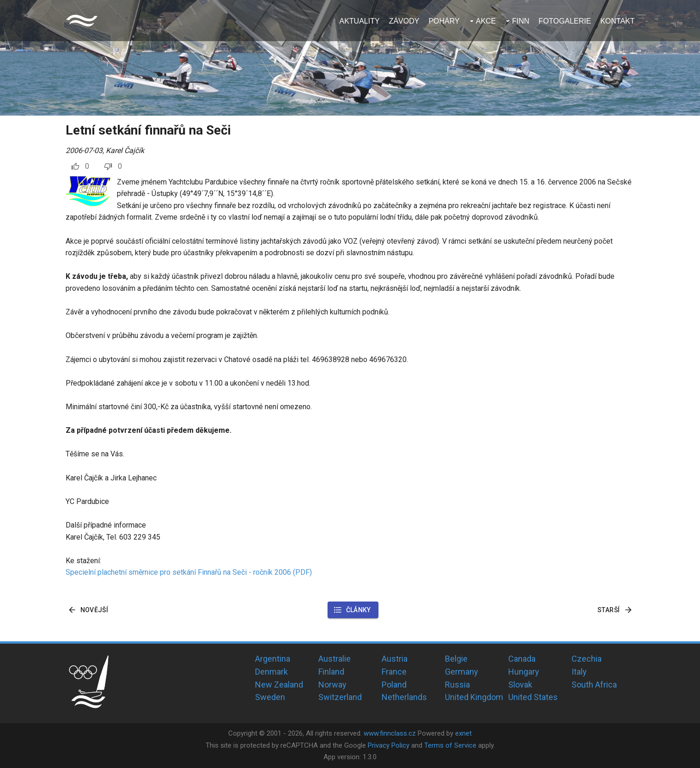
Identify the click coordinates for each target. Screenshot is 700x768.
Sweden (270, 697)
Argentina (273, 659)
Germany (462, 672)
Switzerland (340, 697)
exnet (463, 733)
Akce (486, 21)
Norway (332, 685)
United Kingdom (474, 697)
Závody (404, 21)
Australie (335, 659)
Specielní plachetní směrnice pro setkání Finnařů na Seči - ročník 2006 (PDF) (189, 572)
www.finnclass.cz (390, 733)
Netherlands (404, 697)
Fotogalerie (565, 21)
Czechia (587, 659)
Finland (331, 672)
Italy (579, 672)
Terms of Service (450, 745)
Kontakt (617, 21)
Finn (520, 21)
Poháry (444, 21)
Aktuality (359, 21)
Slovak (520, 685)
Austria (395, 659)
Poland (394, 685)
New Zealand (279, 685)
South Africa (594, 685)
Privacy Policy (389, 745)
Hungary (524, 672)
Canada (522, 659)
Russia (457, 685)
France (394, 672)
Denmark (271, 672)
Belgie (456, 659)
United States (533, 697)
